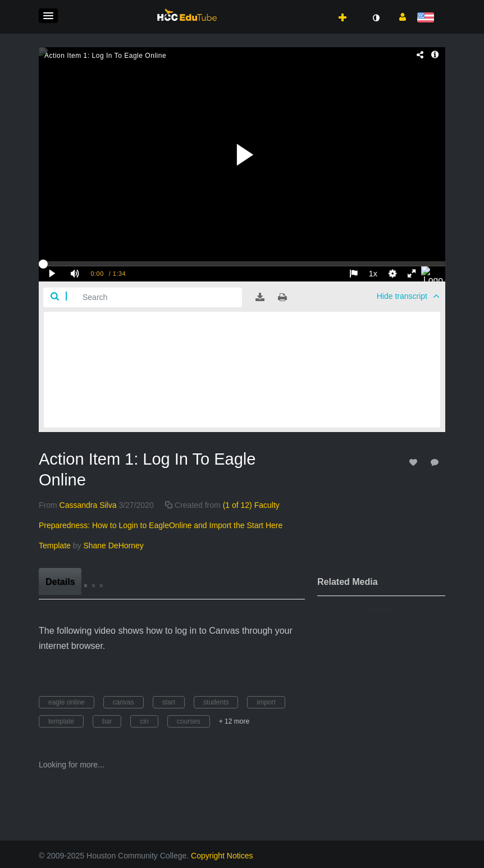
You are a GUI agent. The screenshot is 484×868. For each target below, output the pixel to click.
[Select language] (428, 18)
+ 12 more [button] (234, 721)
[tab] (60, 581)
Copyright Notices (222, 856)
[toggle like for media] (415, 462)
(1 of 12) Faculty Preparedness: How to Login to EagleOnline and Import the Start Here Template (161, 525)
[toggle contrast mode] (376, 18)
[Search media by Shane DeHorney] (113, 546)
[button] (48, 16)
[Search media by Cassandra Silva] (88, 505)
